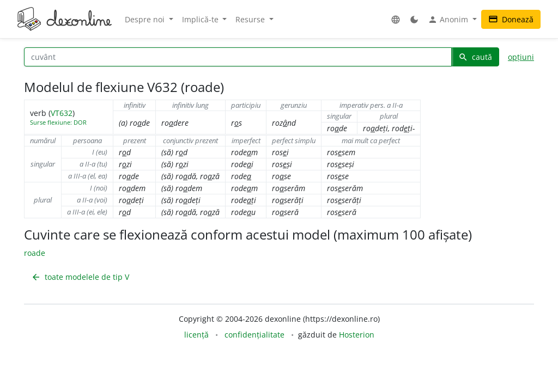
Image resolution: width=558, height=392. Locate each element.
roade (35, 253)
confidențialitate (254, 335)
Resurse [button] (251, 19)
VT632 (62, 113)
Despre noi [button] (146, 19)
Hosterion (357, 335)
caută (475, 57)
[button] (396, 19)
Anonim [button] (449, 20)
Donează (511, 19)
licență (196, 335)
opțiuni (521, 57)
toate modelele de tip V (80, 277)
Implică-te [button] (201, 19)
